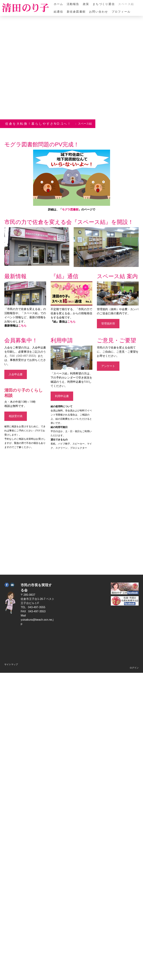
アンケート (108, 366)
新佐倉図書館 (76, 12)
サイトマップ (11, 664)
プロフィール (121, 12)
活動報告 (73, 4)
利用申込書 (62, 396)
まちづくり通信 (104, 4)
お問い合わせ (99, 12)
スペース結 (126, 4)
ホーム (58, 4)
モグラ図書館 (70, 209)
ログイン (134, 668)
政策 (86, 4)
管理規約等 (108, 324)
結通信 (58, 12)
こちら (22, 326)
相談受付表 (16, 416)
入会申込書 (16, 374)
